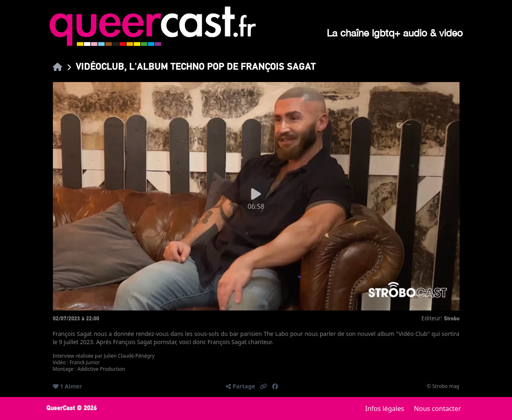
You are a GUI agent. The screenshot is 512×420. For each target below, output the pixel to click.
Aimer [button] (73, 386)
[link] (58, 67)
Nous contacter (438, 409)
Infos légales (385, 409)
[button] (264, 386)
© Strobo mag (443, 386)
